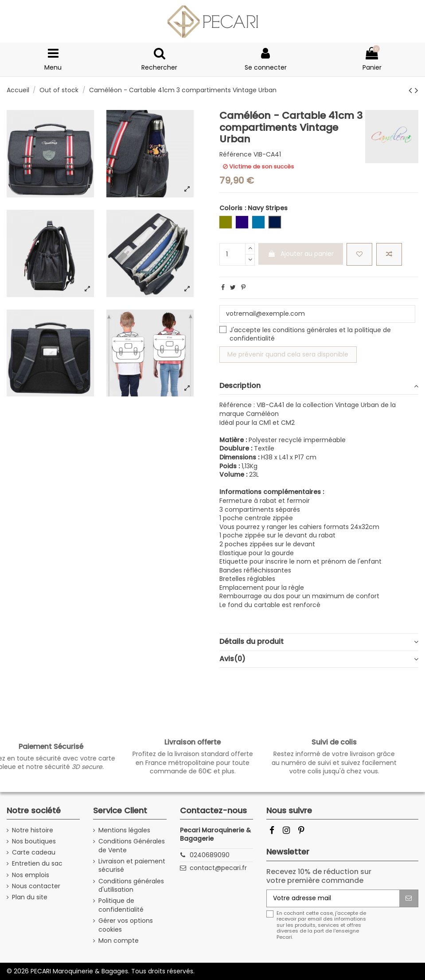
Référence (236, 155)
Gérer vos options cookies (126, 925)
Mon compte (119, 941)
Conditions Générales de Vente (132, 846)
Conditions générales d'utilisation (131, 886)
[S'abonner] (409, 898)
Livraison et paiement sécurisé (132, 866)
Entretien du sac (37, 864)
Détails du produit (319, 642)
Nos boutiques (34, 841)
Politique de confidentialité (121, 905)
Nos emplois (31, 875)
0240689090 (210, 855)
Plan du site (30, 897)
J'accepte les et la (310, 335)
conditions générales (305, 330)
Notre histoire (33, 830)
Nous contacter (36, 886)
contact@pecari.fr (218, 868)
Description (319, 386)
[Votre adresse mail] (333, 898)
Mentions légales (124, 830)
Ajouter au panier (301, 254)
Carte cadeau (34, 853)
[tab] (319, 386)
